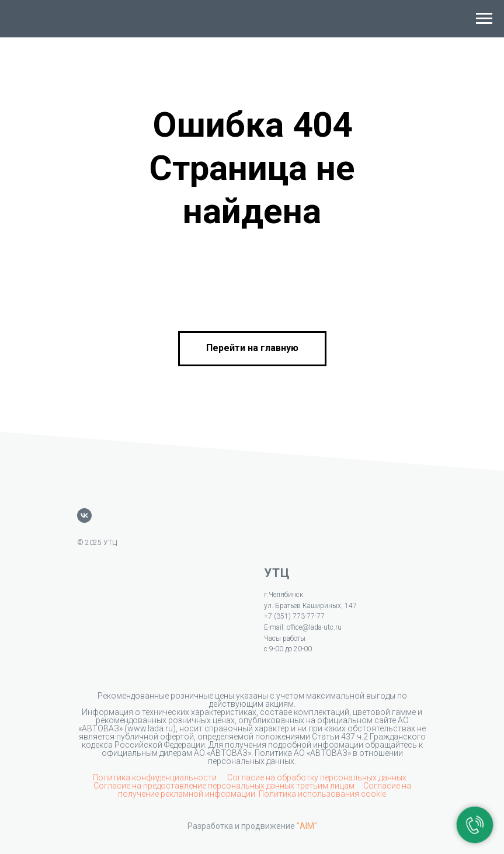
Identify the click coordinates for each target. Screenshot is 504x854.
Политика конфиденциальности (156, 777)
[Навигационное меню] (484, 19)
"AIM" (307, 826)
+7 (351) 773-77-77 (294, 616)
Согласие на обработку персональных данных (317, 777)
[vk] (84, 515)
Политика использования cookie (322, 794)
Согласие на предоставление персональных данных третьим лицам (225, 786)
